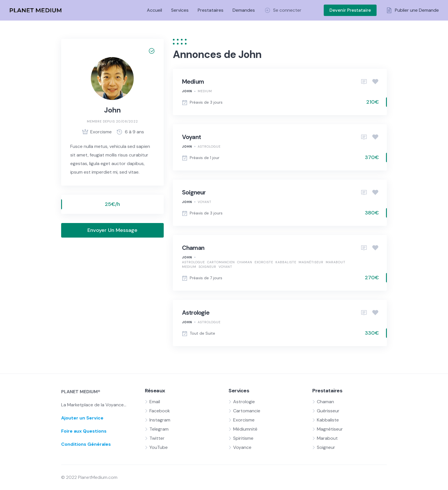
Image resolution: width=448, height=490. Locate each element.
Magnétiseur (311, 262)
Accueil (154, 10)
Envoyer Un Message (112, 230)
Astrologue (209, 146)
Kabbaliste (286, 262)
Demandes (244, 10)
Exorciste (264, 262)
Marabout (336, 262)
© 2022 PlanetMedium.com (89, 477)
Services (180, 10)
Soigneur (194, 192)
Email (155, 402)
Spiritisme (243, 438)
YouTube (159, 447)
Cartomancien (221, 262)
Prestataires (211, 10)
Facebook (160, 411)
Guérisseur (328, 411)
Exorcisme (244, 420)
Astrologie (196, 313)
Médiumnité (245, 429)
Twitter (157, 438)
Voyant (192, 137)
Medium (193, 82)
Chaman (193, 248)
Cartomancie (247, 411)
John (187, 91)
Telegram (159, 429)
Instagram (160, 420)
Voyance (242, 447)
